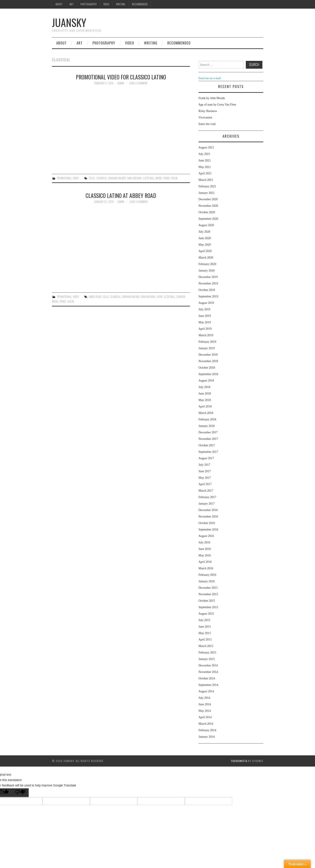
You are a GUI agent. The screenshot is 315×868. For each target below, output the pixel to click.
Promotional (64, 178)
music (159, 178)
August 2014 (206, 691)
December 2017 (208, 432)
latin (160, 297)
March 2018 (206, 413)
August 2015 (206, 614)
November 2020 (208, 206)
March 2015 (206, 646)
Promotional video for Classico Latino (121, 77)
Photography (89, 4)
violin (174, 178)
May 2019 (205, 322)
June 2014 (205, 704)
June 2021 (205, 160)
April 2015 (205, 640)
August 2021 (206, 148)
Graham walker (117, 178)
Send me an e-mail (210, 78)
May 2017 (205, 478)
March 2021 (206, 180)
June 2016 (205, 549)
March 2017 (206, 491)
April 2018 (205, 406)
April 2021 (205, 173)
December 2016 (208, 510)
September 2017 (208, 452)
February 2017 (207, 497)
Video (106, 4)
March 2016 (206, 568)
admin (121, 83)
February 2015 (207, 653)
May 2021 (205, 167)
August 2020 (206, 225)
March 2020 (206, 258)
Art (72, 4)
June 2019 (205, 316)
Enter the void (207, 124)
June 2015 (205, 627)
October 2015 (207, 601)
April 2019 (205, 329)
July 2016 (205, 542)
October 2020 (207, 212)
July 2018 (205, 387)
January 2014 (207, 737)
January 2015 (207, 659)
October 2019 (207, 290)
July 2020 (205, 232)
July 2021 (205, 154)
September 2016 (208, 529)
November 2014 (208, 672)
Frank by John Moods (212, 98)
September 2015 (208, 607)
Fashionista (239, 761)
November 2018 (208, 361)
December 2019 (208, 277)
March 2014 (206, 724)
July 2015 (205, 620)
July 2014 (205, 698)
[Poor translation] (20, 793)
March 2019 (206, 335)
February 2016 (207, 575)
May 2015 (205, 633)
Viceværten (205, 118)
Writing (121, 4)
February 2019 (207, 342)
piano (167, 178)
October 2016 (207, 523)
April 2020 (205, 251)
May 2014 (205, 711)
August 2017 (206, 458)
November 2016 (208, 517)
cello (92, 178)
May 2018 (205, 400)
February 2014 (207, 730)
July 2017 (205, 465)
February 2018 (207, 419)
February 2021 (207, 186)
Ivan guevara (134, 178)
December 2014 (208, 665)
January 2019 (207, 348)
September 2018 (208, 374)
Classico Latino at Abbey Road (121, 195)
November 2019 (208, 283)
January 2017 (207, 504)
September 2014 (208, 685)
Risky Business (208, 111)
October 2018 (207, 368)
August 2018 (206, 381)
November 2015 (208, 594)
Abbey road (95, 297)
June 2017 (205, 471)
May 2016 (205, 555)
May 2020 (205, 245)
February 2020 (207, 264)
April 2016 (205, 562)
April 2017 (205, 484)
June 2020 (205, 238)
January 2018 (207, 426)
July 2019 (205, 309)
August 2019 (206, 303)
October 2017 (207, 445)
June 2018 (205, 394)
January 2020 (207, 271)
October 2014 (207, 678)
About (59, 4)
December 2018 (208, 355)
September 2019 (208, 296)
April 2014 (205, 717)
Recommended (140, 4)
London (181, 297)
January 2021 (207, 193)
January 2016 (207, 581)
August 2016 (206, 536)
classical (102, 178)
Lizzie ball (149, 178)
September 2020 (208, 219)
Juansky (69, 22)
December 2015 (208, 588)
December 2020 (208, 199)
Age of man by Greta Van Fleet (217, 105)
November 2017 (208, 439)
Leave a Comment (138, 83)
